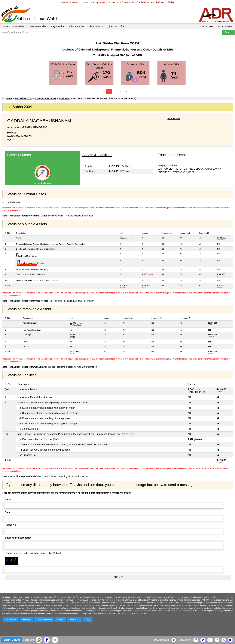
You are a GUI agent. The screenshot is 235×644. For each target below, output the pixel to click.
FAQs (88, 620)
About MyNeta (225, 26)
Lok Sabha (19, 26)
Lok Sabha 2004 (24, 98)
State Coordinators (44, 620)
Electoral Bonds (97, 26)
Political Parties (76, 26)
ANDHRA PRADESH (45, 98)
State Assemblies (38, 26)
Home (6, 26)
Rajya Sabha (57, 26)
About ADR (208, 26)
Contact (60, 620)
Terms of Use (75, 620)
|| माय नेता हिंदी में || (118, 26)
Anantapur (64, 98)
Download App (162, 640)
